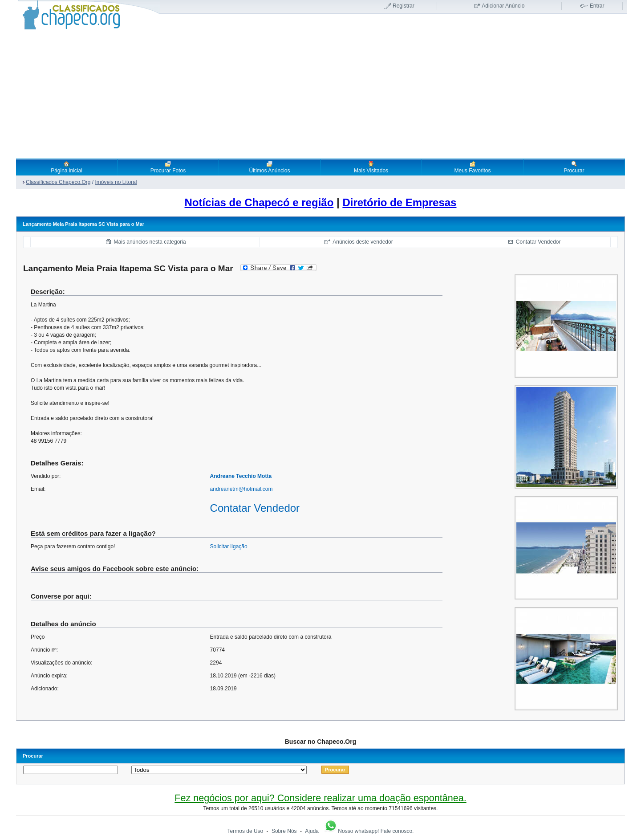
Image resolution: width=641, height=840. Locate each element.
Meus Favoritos (472, 167)
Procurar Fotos (168, 167)
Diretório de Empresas (399, 202)
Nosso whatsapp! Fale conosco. (369, 831)
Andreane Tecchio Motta (241, 476)
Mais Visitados (371, 167)
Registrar (404, 6)
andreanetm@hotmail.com (241, 489)
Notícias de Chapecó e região (259, 202)
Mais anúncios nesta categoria (150, 242)
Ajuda (312, 831)
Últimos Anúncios (269, 167)
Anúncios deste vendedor (363, 242)
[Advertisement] (320, 94)
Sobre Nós (284, 831)
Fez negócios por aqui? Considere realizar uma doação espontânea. (320, 798)
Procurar (574, 167)
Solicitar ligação (229, 546)
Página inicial (67, 167)
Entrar (597, 6)
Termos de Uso (245, 831)
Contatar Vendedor (538, 242)
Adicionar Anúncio (503, 6)
